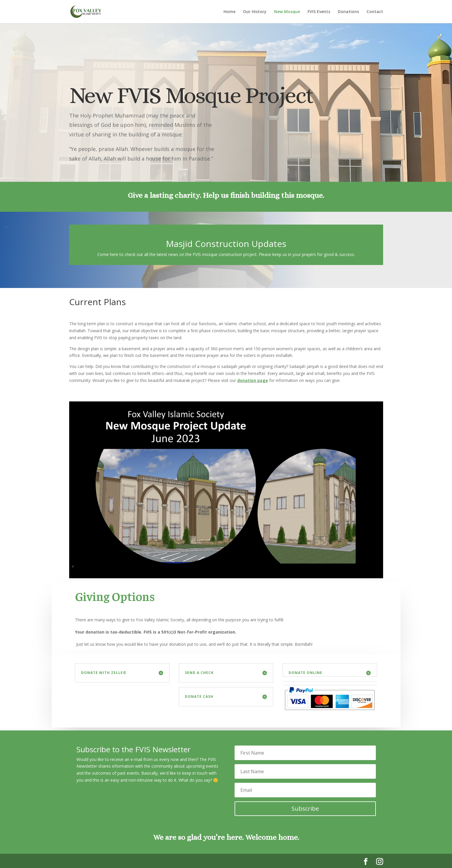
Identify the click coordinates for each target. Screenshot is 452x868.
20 (167, 566)
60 (364, 566)
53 (330, 566)
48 (305, 566)
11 (122, 566)
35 (241, 566)
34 (236, 566)
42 (275, 566)
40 (266, 566)
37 (251, 566)
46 (295, 566)
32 (226, 566)
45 (290, 566)
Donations (348, 12)
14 (137, 566)
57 (350, 566)
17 (152, 566)
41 (270, 566)
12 (127, 566)
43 (280, 566)
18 (157, 566)
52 (325, 566)
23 (182, 566)
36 (246, 566)
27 (201, 566)
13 (132, 566)
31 (221, 566)
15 (142, 566)
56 (345, 566)
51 (320, 566)
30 (216, 566)
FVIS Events (319, 12)
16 (147, 566)
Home (229, 12)
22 (177, 566)
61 (369, 566)
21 (172, 566)
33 (231, 566)
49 (310, 566)
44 (285, 566)
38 (256, 566)
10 (117, 566)
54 (335, 566)
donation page (253, 380)
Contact (375, 12)
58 (354, 566)
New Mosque (287, 12)
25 (191, 566)
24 (186, 566)
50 (315, 566)
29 (211, 566)
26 (196, 566)
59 (359, 566)
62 (374, 566)
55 (340, 566)
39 (261, 566)
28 (206, 566)
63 (379, 566)
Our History (255, 12)
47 (300, 566)
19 (162, 566)
